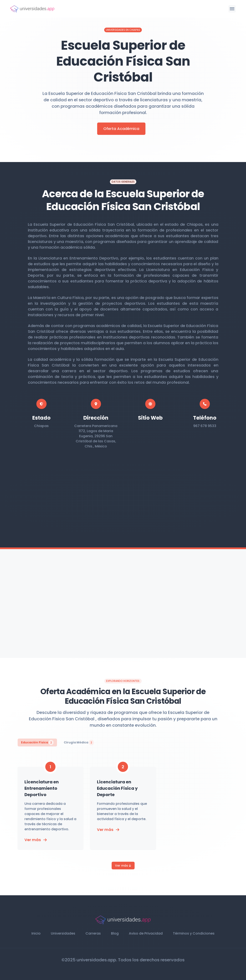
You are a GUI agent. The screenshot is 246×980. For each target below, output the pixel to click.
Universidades (63, 933)
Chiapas (41, 426)
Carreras (93, 933)
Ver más (123, 866)
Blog (115, 933)
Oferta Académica (121, 129)
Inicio (36, 933)
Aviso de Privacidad (146, 933)
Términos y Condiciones (194, 933)
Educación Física (37, 742)
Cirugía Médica (79, 742)
